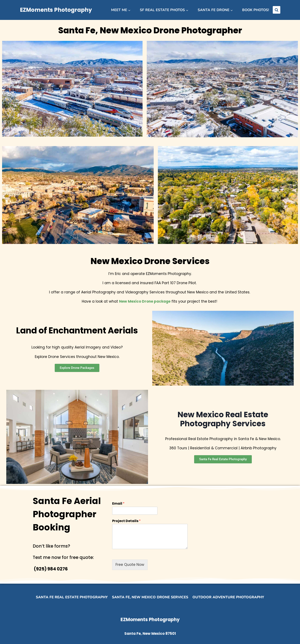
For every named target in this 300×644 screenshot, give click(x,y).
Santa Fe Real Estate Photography (72, 597)
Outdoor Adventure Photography (228, 597)
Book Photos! (256, 10)
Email (118, 504)
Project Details (126, 521)
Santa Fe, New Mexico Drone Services (150, 597)
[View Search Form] (277, 10)
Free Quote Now (130, 565)
